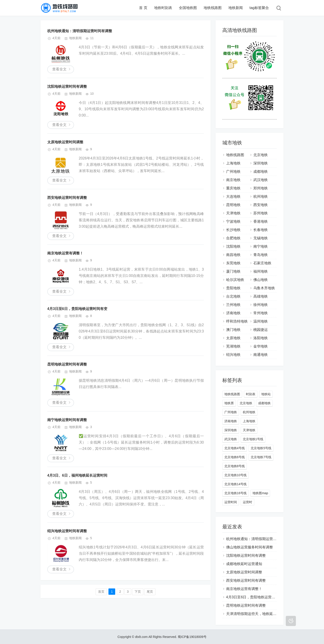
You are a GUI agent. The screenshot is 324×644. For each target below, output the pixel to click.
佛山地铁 (261, 280)
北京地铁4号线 (235, 448)
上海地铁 (233, 163)
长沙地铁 (233, 230)
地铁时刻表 (163, 8)
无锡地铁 (261, 238)
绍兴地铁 (233, 355)
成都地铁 (261, 172)
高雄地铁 (261, 296)
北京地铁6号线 (235, 457)
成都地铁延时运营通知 (244, 564)
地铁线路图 (213, 8)
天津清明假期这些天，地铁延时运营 (255, 614)
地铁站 (266, 394)
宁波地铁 (233, 221)
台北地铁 (233, 296)
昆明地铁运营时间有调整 (67, 364)
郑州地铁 (261, 188)
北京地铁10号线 (236, 475)
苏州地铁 (261, 213)
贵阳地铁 (233, 288)
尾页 (150, 592)
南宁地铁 (261, 246)
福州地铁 (261, 271)
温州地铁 (261, 321)
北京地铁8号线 (235, 466)
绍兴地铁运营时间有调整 (67, 531)
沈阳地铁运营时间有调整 (67, 86)
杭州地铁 (261, 196)
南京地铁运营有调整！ (65, 253)
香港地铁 (261, 221)
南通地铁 (261, 355)
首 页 (143, 8)
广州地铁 (233, 172)
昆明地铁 (233, 205)
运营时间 (231, 502)
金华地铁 (261, 346)
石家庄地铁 (262, 263)
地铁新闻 (236, 8)
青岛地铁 (261, 255)
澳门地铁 (233, 330)
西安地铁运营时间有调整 (67, 198)
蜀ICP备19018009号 (192, 637)
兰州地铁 (233, 305)
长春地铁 (261, 230)
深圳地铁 (261, 163)
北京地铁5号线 (261, 448)
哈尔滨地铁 (235, 280)
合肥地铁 (233, 238)
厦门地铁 (233, 271)
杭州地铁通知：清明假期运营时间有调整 (80, 31)
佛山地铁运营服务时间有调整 (250, 547)
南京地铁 (233, 180)
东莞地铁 (233, 263)
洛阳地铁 (261, 338)
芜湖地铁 (233, 346)
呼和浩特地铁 (237, 321)
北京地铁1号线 (253, 439)
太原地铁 (233, 338)
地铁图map (260, 493)
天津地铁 (233, 213)
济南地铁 (233, 313)
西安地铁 (261, 205)
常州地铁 (261, 313)
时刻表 (251, 394)
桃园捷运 (261, 330)
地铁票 (229, 403)
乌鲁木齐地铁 (264, 288)
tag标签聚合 (259, 8)
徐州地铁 (261, 305)
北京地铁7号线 (261, 457)
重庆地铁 (233, 188)
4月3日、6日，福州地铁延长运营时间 (77, 475)
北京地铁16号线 (236, 493)
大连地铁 (233, 196)
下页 (138, 592)
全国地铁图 (188, 8)
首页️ (101, 592)
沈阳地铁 (233, 246)
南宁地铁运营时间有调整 (67, 420)
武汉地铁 (261, 180)
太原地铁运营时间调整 (65, 142)
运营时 (247, 502)
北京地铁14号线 (236, 484)
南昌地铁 (233, 255)
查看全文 (59, 69)
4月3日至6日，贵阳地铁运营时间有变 (77, 309)
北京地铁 (261, 155)
